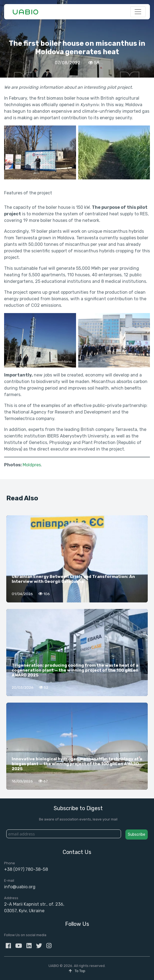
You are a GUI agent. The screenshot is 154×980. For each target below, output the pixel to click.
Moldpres (32, 465)
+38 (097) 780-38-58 (26, 869)
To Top (77, 971)
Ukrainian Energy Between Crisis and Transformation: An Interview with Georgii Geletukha (73, 579)
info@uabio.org (20, 887)
